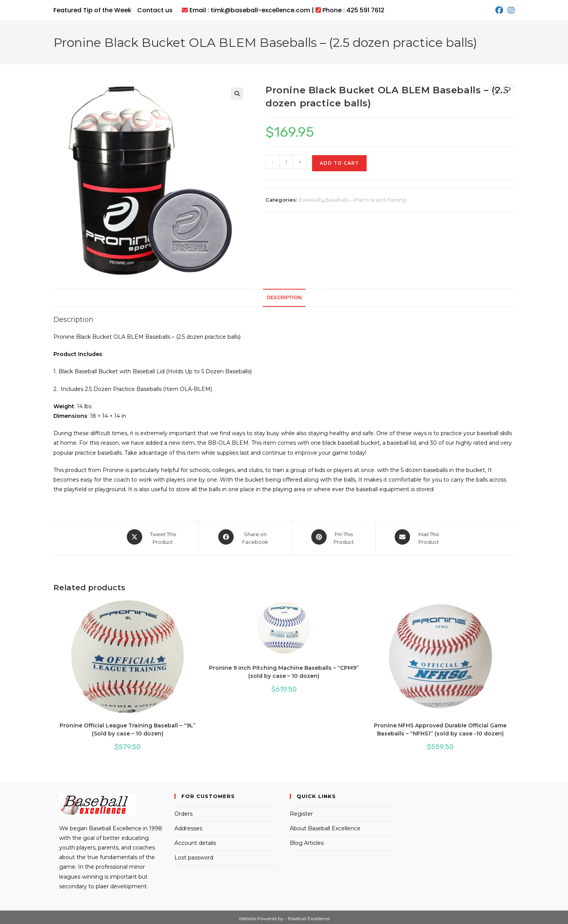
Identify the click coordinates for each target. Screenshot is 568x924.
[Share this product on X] (153, 537)
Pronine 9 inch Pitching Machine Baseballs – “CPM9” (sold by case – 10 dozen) (284, 669)
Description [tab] (284, 297)
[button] (237, 94)
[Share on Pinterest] (334, 537)
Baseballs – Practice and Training (365, 200)
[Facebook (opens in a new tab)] (499, 10)
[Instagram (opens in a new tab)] (510, 10)
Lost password (194, 855)
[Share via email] (419, 537)
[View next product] (509, 89)
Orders (184, 811)
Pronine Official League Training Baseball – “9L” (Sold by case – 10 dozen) (128, 727)
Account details (195, 840)
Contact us (155, 10)
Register (301, 811)
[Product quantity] (286, 162)
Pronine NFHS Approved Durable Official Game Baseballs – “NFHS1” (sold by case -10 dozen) (440, 727)
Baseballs (311, 200)
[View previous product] (496, 89)
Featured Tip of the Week (92, 10)
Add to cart (339, 163)
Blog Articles (307, 840)
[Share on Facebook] (245, 537)
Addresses (188, 826)
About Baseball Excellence (325, 826)
